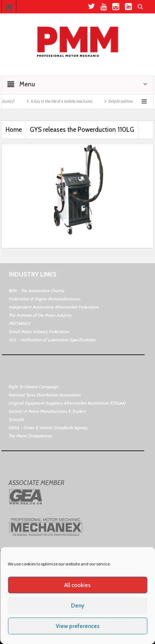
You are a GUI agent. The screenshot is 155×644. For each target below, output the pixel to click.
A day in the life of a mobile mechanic (70, 101)
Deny (78, 606)
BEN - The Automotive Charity (37, 291)
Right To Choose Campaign (33, 387)
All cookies (77, 585)
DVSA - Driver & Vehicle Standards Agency (48, 428)
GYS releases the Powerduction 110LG (82, 130)
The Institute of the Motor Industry (40, 315)
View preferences (78, 626)
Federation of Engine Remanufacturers (45, 299)
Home (14, 130)
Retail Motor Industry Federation (39, 331)
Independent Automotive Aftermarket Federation (54, 307)
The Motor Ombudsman (30, 436)
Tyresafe (17, 419)
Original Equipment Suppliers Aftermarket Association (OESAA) (67, 403)
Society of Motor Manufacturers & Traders (47, 411)
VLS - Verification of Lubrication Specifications (52, 340)
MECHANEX (20, 323)
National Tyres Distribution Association (45, 395)
